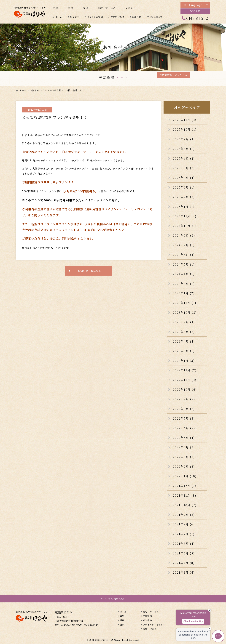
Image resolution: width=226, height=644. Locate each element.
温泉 (85, 8)
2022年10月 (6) (185, 389)
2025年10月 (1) (185, 129)
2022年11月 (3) (185, 380)
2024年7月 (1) (184, 245)
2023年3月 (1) (184, 351)
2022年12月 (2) (185, 370)
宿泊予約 (195, 11)
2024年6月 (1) (184, 255)
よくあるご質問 (95, 17)
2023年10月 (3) (185, 312)
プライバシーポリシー (154, 625)
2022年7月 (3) (184, 418)
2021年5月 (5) (184, 553)
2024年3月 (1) (184, 284)
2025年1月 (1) (184, 207)
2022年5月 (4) (184, 438)
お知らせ (137, 17)
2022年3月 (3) (184, 457)
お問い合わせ (117, 17)
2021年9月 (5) (184, 515)
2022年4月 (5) (184, 447)
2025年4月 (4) (184, 178)
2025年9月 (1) (184, 139)
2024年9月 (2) (184, 235)
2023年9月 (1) (184, 322)
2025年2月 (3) (184, 197)
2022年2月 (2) (184, 466)
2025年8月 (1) (184, 149)
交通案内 (130, 8)
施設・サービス (107, 8)
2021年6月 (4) (184, 543)
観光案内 (75, 17)
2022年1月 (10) (185, 476)
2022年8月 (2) (184, 409)
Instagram (156, 17)
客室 (56, 8)
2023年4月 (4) (184, 341)
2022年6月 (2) (184, 428)
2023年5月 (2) (184, 332)
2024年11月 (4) (185, 216)
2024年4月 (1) (184, 274)
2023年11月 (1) (185, 303)
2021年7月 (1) (184, 534)
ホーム (59, 17)
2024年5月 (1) (184, 264)
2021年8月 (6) (184, 524)
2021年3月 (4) (184, 572)
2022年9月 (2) (184, 399)
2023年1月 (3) (184, 361)
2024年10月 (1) (185, 226)
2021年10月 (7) (185, 505)
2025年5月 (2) (184, 168)
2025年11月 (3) (185, 120)
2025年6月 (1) (184, 158)
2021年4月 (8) (184, 563)
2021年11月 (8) (185, 495)
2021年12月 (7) (185, 486)
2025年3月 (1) (184, 187)
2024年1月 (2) (184, 293)
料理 (71, 8)
